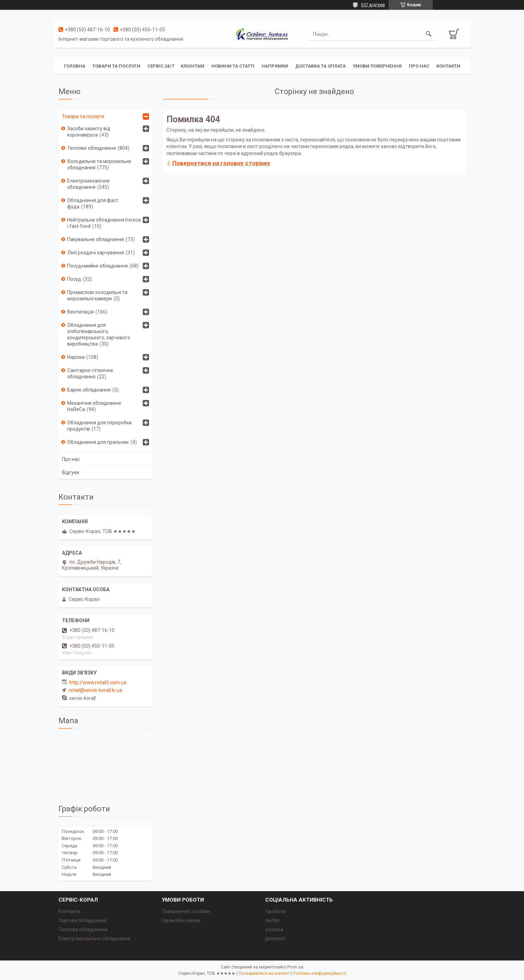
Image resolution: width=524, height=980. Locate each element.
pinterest (275, 939)
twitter (273, 920)
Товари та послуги (116, 66)
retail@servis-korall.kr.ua (95, 690)
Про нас (419, 66)
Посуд (74, 279)
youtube (274, 929)
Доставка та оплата (320, 66)
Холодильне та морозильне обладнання (99, 164)
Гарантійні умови (181, 920)
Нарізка (76, 357)
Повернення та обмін (186, 911)
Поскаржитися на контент (264, 973)
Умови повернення (377, 66)
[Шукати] (429, 34)
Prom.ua (295, 967)
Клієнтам (193, 66)
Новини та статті (233, 66)
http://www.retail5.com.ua (98, 682)
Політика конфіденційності (319, 973)
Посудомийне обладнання (97, 266)
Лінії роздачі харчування (96, 253)
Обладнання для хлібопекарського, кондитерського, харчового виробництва (99, 334)
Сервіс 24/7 (161, 66)
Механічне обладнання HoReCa (94, 406)
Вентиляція (80, 312)
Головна (75, 66)
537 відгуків (373, 5)
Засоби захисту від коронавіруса (89, 132)
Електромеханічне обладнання (88, 184)
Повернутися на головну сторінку (221, 163)
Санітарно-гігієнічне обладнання (90, 373)
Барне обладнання (89, 390)
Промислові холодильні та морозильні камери (97, 295)
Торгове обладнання (83, 920)
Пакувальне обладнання (96, 239)
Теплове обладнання (92, 148)
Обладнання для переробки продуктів (99, 426)
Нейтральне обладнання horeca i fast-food (104, 223)
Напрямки (275, 66)
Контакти (448, 66)
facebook (276, 911)
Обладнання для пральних (98, 442)
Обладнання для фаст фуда (93, 203)
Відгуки (71, 472)
